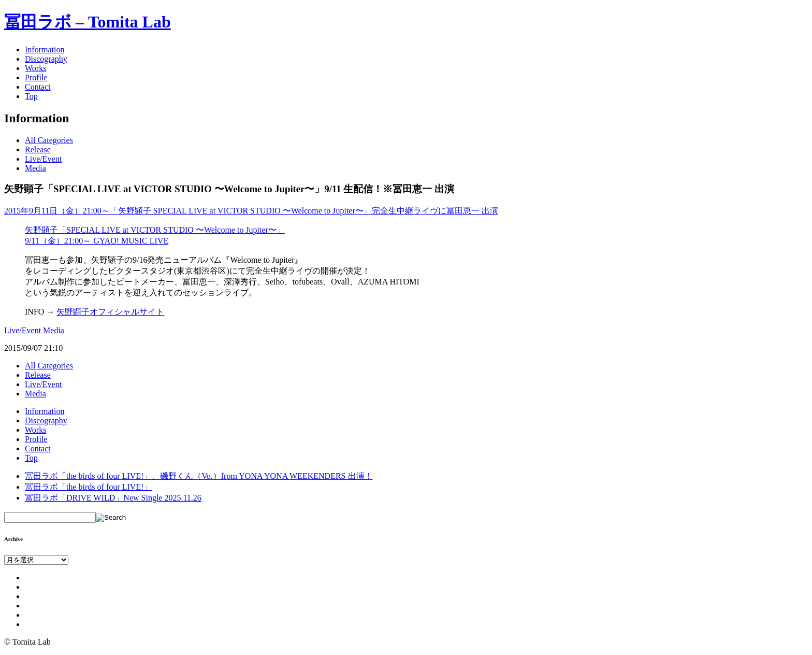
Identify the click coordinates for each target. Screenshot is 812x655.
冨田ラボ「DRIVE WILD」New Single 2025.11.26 (113, 498)
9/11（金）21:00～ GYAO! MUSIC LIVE (97, 241)
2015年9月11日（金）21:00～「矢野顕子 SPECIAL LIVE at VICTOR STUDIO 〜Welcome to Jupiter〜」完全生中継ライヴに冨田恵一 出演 (251, 211)
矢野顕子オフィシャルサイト (110, 312)
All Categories (49, 140)
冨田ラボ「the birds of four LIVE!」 (88, 487)
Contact (38, 87)
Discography (46, 59)
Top (31, 96)
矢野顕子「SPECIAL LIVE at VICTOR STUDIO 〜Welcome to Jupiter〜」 (155, 230)
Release (38, 149)
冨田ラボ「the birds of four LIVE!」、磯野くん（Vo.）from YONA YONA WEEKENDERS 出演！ (199, 476)
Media (35, 168)
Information (45, 49)
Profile (36, 77)
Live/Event (43, 159)
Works (35, 68)
